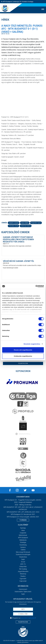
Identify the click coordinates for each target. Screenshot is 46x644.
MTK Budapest (23, 538)
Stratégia (23, 542)
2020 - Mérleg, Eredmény (23, 505)
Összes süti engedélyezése (23, 350)
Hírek (23, 530)
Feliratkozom (23, 363)
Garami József (14, 223)
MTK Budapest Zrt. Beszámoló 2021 (23, 514)
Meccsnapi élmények (23, 552)
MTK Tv (23, 564)
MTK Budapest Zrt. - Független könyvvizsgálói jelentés (23, 500)
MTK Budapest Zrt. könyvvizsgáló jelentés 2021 (23, 517)
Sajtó (23, 559)
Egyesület (23, 579)
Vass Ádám (25, 223)
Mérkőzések (23, 535)
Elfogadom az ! (24, 618)
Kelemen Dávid (26, 226)
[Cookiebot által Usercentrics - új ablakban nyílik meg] (36, 286)
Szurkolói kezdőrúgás (23, 554)
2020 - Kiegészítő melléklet (23, 502)
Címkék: (4, 223)
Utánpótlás (23, 567)
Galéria (23, 550)
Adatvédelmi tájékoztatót (28, 618)
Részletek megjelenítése (32, 344)
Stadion (23, 576)
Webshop (23, 574)
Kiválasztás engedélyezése (23, 356)
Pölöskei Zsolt (13, 226)
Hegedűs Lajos (36, 223)
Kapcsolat (23, 581)
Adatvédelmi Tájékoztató (23, 592)
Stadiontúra (23, 557)
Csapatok (23, 533)
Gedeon (23, 547)
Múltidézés (23, 540)
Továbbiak (23, 520)
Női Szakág (23, 569)
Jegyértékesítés (23, 571)
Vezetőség (23, 545)
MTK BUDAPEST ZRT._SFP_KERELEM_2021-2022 (23, 512)
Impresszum (23, 589)
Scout (23, 562)
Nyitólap (23, 528)
